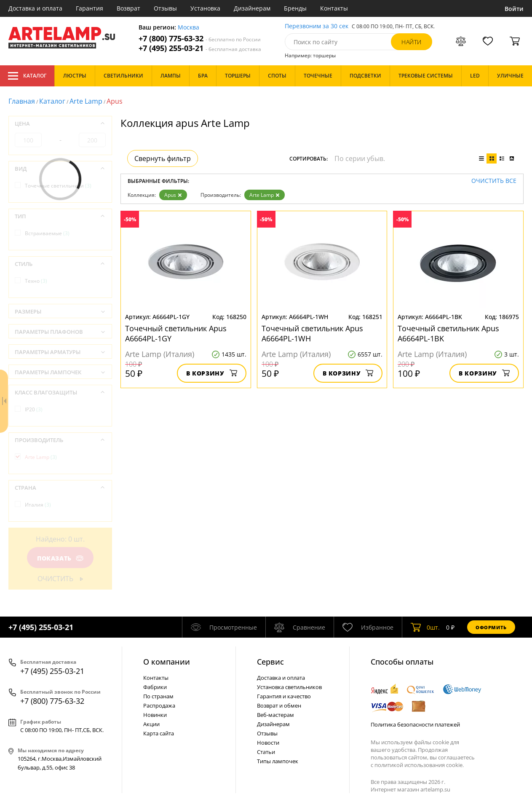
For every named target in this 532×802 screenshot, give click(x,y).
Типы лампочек (278, 761)
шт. (425, 627)
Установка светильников (289, 687)
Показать (60, 558)
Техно (36, 281)
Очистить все (494, 181)
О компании (167, 662)
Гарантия (90, 8)
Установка (205, 8)
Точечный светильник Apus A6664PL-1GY (176, 333)
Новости (268, 743)
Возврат (128, 8)
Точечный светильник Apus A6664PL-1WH (312, 333)
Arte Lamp (86, 101)
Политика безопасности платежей (415, 724)
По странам (158, 696)
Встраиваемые (47, 233)
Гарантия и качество (284, 696)
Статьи (266, 752)
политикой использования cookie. (419, 765)
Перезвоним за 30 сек (317, 26)
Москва (188, 28)
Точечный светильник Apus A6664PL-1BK (448, 333)
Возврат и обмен (279, 705)
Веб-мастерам (275, 715)
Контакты (334, 8)
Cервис (270, 662)
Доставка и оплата (35, 8)
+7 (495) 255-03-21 (200, 48)
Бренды (295, 8)
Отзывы (165, 8)
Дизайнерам (252, 8)
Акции (151, 724)
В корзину (212, 373)
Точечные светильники (58, 186)
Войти (514, 9)
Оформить (491, 627)
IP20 (34, 409)
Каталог (27, 76)
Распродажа (159, 705)
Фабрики (155, 687)
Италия (38, 505)
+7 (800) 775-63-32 (200, 39)
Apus (173, 195)
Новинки (155, 715)
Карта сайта (159, 733)
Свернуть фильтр (163, 158)
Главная (22, 101)
